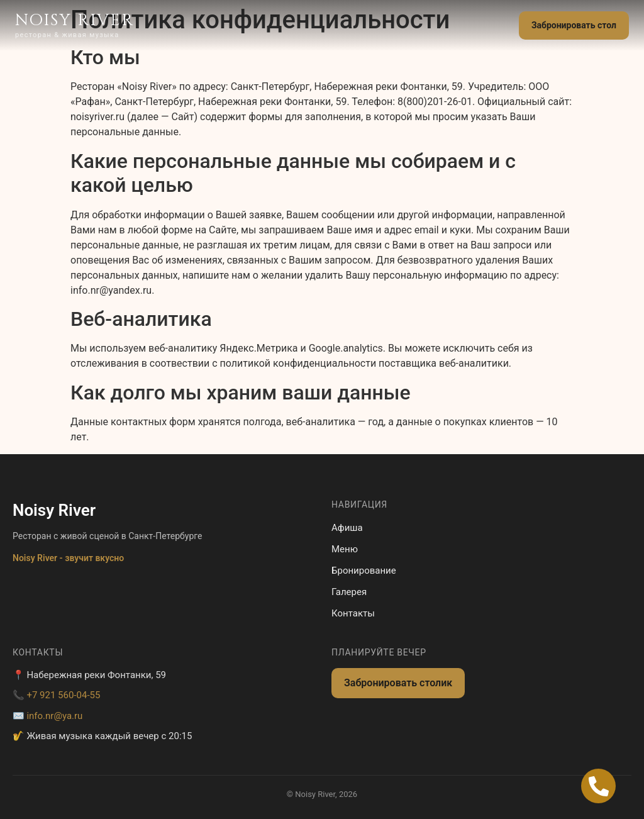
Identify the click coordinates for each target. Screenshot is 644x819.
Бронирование (364, 571)
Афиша (347, 528)
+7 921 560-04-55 (63, 695)
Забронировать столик (398, 683)
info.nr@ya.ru (54, 716)
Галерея (349, 592)
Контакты (353, 613)
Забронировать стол (574, 25)
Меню (345, 549)
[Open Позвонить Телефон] (598, 786)
